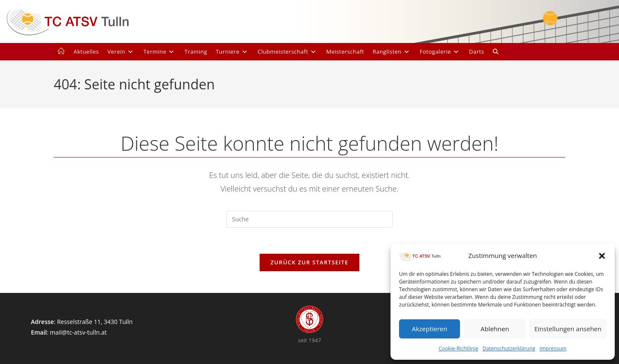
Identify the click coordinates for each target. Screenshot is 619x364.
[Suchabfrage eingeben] (309, 219)
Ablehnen (495, 329)
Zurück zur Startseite (310, 262)
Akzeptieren (430, 329)
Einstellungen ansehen (568, 329)
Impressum (553, 348)
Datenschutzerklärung (509, 348)
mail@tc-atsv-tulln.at (78, 332)
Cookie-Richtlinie (458, 348)
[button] (602, 256)
